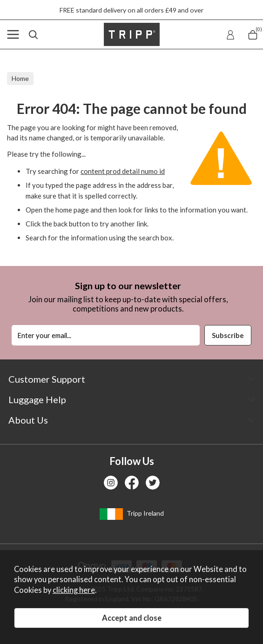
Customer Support (47, 379)
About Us (28, 420)
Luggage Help (37, 399)
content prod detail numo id (123, 171)
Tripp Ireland (132, 514)
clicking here (74, 590)
